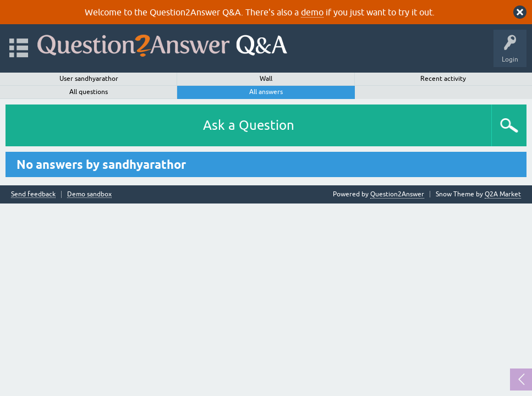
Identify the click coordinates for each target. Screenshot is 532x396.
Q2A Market (503, 194)
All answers (266, 92)
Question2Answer (397, 194)
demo (312, 12)
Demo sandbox (89, 194)
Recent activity (443, 79)
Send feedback (33, 194)
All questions (89, 92)
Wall (266, 79)
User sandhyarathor (89, 79)
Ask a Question (249, 125)
